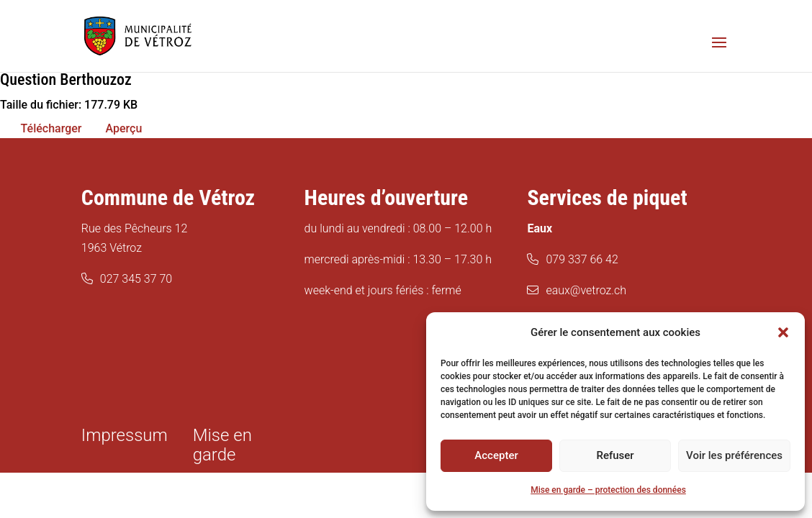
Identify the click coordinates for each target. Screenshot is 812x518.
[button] (783, 332)
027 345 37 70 (136, 279)
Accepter (496, 455)
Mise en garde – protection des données (608, 490)
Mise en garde (222, 445)
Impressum (125, 435)
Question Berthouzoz (66, 79)
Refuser (615, 455)
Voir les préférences (734, 455)
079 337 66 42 (582, 259)
